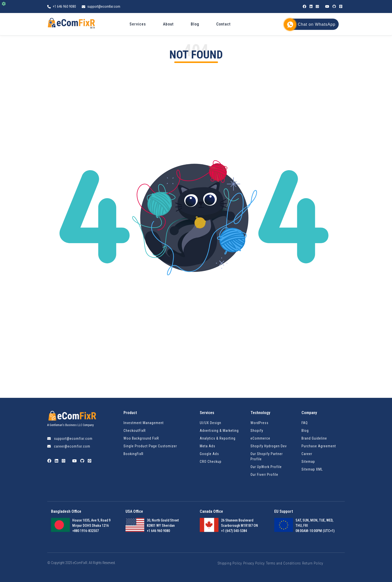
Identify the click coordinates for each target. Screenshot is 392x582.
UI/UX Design (210, 423)
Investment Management (144, 423)
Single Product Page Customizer (150, 446)
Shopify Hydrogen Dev (269, 446)
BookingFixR (133, 454)
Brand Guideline (314, 438)
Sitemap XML (312, 469)
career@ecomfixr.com (72, 446)
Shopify (257, 431)
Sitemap (308, 462)
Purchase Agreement (319, 446)
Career (307, 454)
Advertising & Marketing (219, 431)
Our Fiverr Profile (264, 475)
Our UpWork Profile (266, 467)
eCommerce (260, 438)
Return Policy (313, 563)
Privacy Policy (254, 563)
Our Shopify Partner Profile (267, 456)
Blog (195, 24)
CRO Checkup (211, 462)
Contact (223, 24)
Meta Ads (207, 446)
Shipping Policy (230, 563)
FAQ (305, 423)
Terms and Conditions (283, 563)
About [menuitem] (168, 24)
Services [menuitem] (138, 24)
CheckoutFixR (135, 431)
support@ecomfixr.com (104, 6)
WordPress (259, 423)
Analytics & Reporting (218, 438)
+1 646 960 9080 (65, 6)
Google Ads (209, 454)
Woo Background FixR (141, 438)
